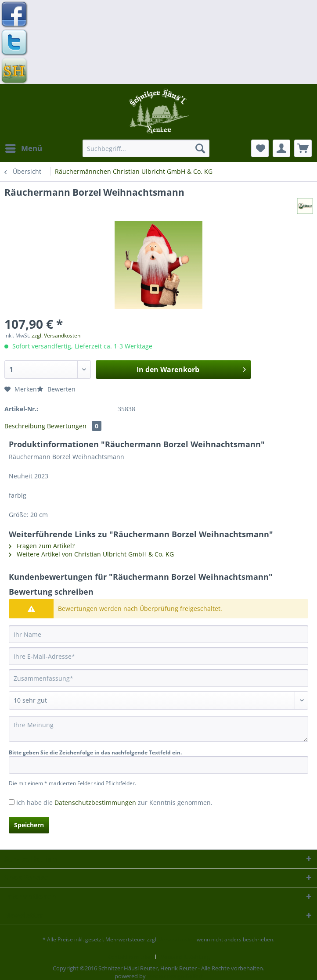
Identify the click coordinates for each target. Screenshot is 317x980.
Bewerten (56, 389)
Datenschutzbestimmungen (95, 802)
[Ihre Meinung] (158, 729)
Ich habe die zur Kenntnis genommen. (114, 802)
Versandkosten (177, 939)
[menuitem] (23, 148)
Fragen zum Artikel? (42, 546)
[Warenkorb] (303, 148)
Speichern (29, 825)
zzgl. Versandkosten (56, 336)
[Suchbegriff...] (146, 148)
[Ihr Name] (158, 634)
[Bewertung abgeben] (158, 700)
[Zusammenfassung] (158, 678)
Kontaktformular (129, 957)
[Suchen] (200, 148)
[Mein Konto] (281, 148)
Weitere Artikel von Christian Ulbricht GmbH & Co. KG (91, 554)
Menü (24, 147)
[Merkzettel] (260, 148)
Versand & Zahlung (185, 957)
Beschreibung (25, 426)
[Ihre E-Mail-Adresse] (158, 656)
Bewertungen (74, 426)
